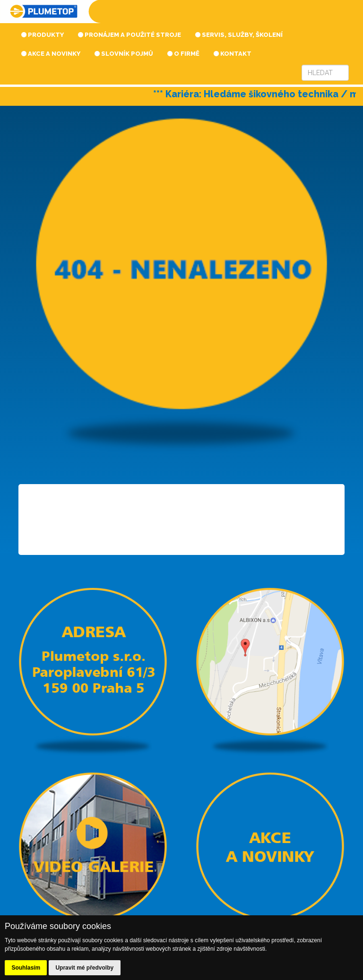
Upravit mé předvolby (84, 968)
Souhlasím (26, 968)
